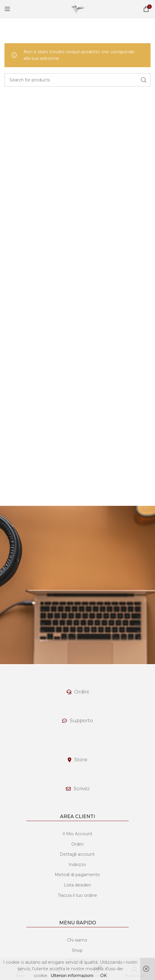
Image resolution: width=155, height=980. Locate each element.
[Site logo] (77, 9)
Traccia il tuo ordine (77, 895)
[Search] (77, 80)
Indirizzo (77, 865)
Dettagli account (77, 854)
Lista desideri (77, 885)
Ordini (81, 692)
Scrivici (81, 789)
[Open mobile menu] (7, 9)
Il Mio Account (77, 834)
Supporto (81, 721)
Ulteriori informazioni (72, 976)
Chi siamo (77, 940)
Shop (77, 950)
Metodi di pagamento (77, 875)
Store (81, 760)
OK (104, 976)
